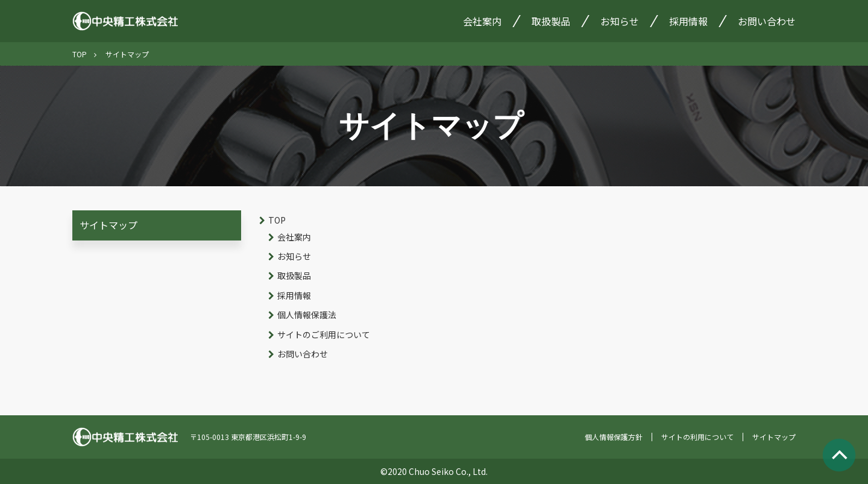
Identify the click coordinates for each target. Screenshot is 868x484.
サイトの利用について (697, 437)
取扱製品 (551, 21)
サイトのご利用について (324, 335)
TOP (80, 54)
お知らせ (620, 21)
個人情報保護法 (307, 315)
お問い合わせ (767, 21)
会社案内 (482, 21)
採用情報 (688, 21)
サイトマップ (108, 225)
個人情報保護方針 (614, 437)
